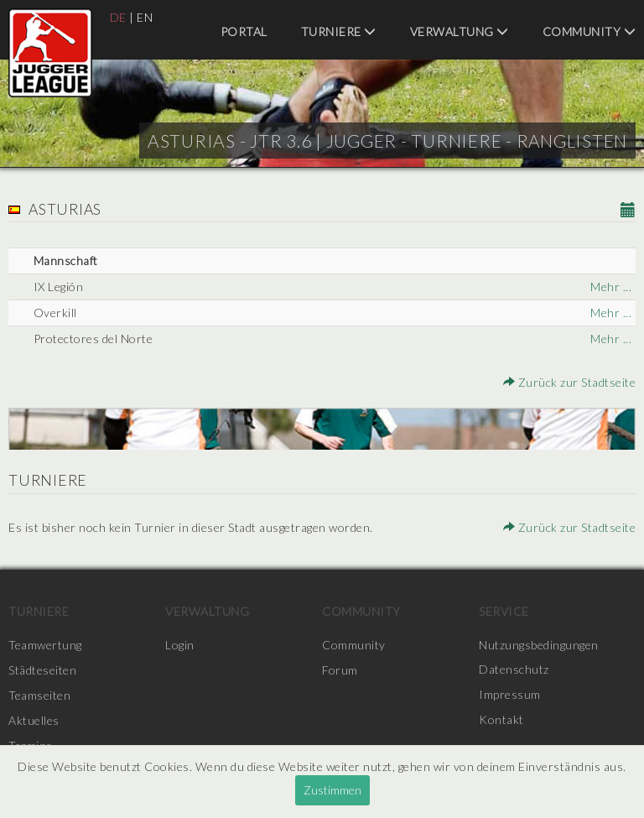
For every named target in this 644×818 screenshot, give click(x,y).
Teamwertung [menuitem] (45, 645)
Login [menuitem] (180, 645)
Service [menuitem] (504, 611)
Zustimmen (332, 790)
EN (145, 17)
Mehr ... (611, 287)
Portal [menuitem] (244, 31)
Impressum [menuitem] (510, 695)
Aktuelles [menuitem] (34, 720)
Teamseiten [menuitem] (39, 695)
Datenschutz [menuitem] (514, 670)
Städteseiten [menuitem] (42, 670)
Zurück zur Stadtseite (570, 382)
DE (118, 17)
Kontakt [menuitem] (501, 720)
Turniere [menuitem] (339, 31)
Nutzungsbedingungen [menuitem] (539, 645)
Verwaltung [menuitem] (460, 31)
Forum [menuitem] (340, 670)
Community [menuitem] (589, 31)
